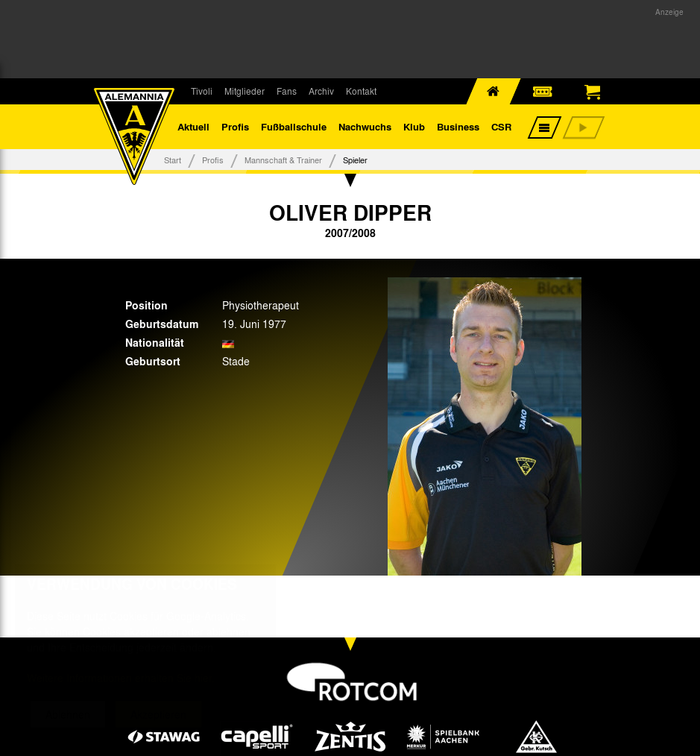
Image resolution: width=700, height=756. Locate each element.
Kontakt (361, 91)
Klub (414, 126)
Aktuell (193, 126)
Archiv (321, 91)
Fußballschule (294, 126)
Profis (235, 126)
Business (458, 126)
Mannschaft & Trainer (283, 160)
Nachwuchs (365, 126)
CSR (501, 126)
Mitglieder (245, 91)
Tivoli (202, 91)
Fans (287, 91)
